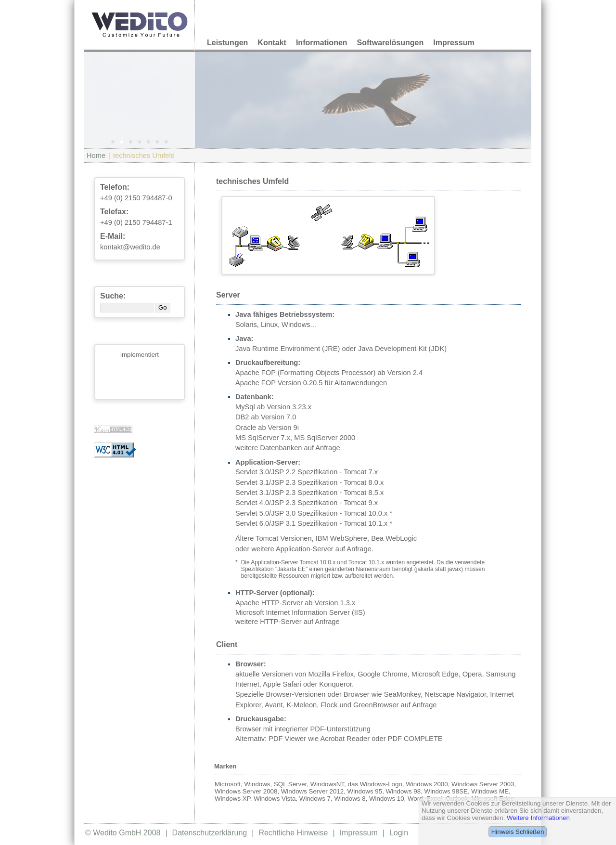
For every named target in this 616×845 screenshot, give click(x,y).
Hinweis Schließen (518, 832)
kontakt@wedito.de (130, 247)
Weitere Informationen (538, 818)
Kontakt (272, 43)
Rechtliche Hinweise (293, 833)
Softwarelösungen (391, 43)
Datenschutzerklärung (210, 833)
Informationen (322, 43)
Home (96, 156)
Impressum (454, 43)
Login (399, 833)
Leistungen (227, 43)
